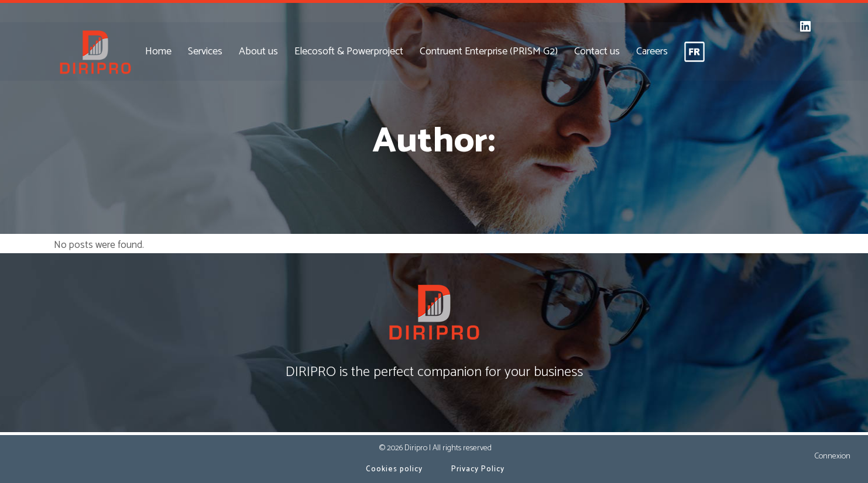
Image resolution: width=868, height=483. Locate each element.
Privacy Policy (478, 469)
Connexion (832, 456)
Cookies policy (394, 469)
